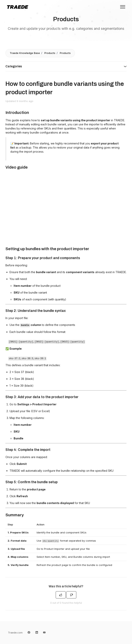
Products (50, 53)
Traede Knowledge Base (25, 53)
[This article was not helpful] (71, 595)
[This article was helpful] (61, 595)
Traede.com (15, 633)
